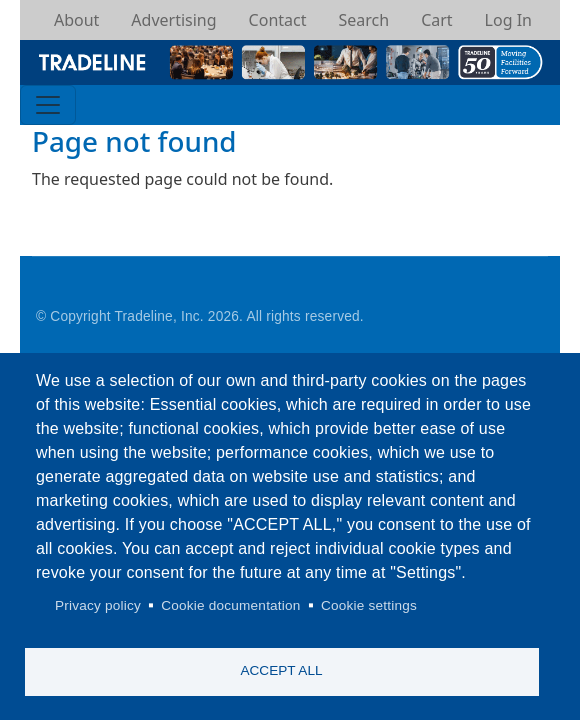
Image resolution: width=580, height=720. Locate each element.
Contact (278, 20)
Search (363, 20)
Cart (436, 20)
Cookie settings (369, 605)
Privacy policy (98, 605)
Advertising (173, 20)
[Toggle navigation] (48, 105)
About (76, 20)
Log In (508, 20)
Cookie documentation (230, 605)
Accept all (281, 670)
